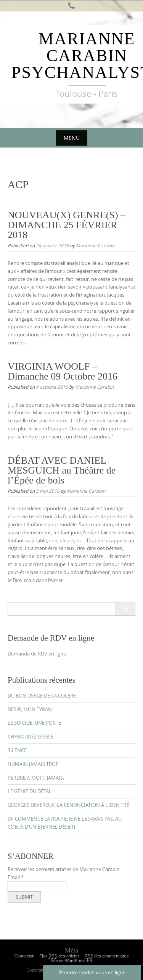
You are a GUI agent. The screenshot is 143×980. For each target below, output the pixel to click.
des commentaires (107, 956)
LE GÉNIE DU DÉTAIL (30, 791)
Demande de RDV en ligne (37, 654)
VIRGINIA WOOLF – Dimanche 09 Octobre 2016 (63, 371)
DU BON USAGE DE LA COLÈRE (42, 696)
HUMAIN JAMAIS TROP (33, 764)
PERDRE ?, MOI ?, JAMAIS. (36, 778)
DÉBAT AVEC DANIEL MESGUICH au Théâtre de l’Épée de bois (62, 470)
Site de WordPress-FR (72, 961)
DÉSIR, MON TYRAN (30, 709)
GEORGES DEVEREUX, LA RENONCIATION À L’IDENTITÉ (68, 805)
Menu (72, 138)
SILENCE (17, 750)
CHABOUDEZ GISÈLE (31, 737)
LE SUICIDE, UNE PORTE (34, 723)
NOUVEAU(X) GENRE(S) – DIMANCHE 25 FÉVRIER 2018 (67, 225)
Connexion (25, 956)
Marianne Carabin (95, 245)
